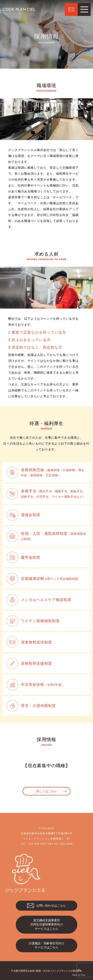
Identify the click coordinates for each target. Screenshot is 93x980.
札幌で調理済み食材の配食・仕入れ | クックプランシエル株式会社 (48, 971)
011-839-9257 (37, 844)
